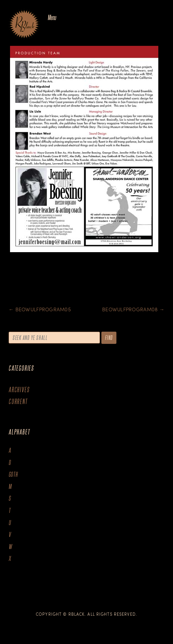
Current (18, 401)
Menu (52, 17)
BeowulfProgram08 (133, 309)
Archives (19, 390)
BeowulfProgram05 (40, 309)
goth (13, 474)
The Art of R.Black (24, 25)
